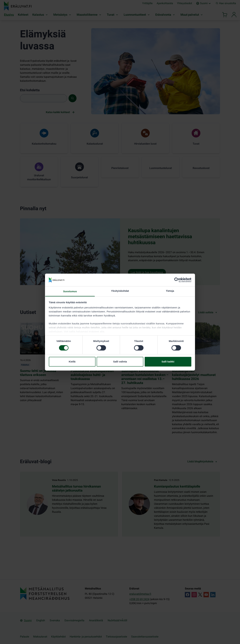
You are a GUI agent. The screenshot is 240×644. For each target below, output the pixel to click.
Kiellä (72, 362)
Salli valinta (120, 362)
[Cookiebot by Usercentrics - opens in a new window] (177, 280)
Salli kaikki (168, 362)
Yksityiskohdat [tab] (120, 291)
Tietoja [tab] (170, 291)
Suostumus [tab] (70, 291)
